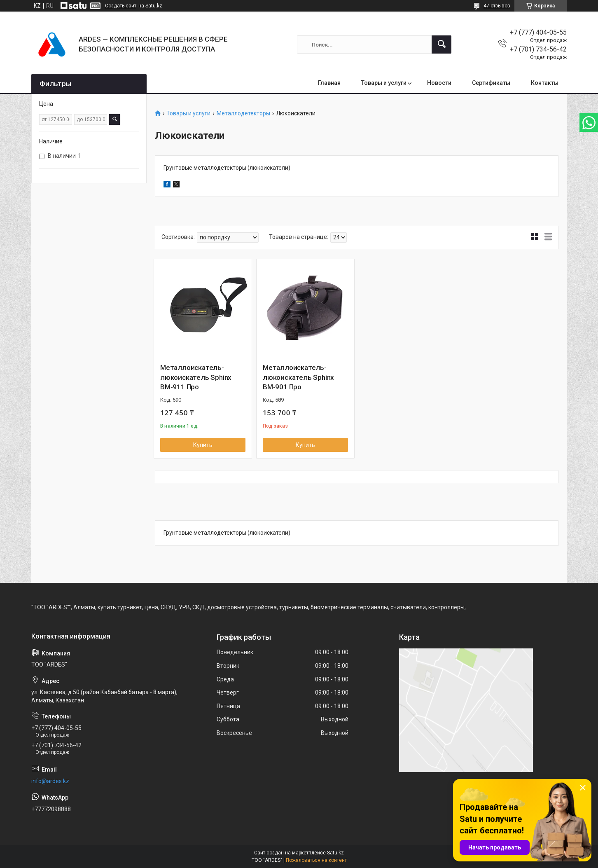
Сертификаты (491, 83)
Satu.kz (335, 853)
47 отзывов (497, 6)
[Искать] (441, 44)
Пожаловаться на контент (316, 860)
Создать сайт (121, 6)
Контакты (545, 83)
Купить (203, 445)
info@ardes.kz (50, 781)
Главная (329, 83)
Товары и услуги (384, 83)
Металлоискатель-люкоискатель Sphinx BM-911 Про (196, 377)
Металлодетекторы (243, 113)
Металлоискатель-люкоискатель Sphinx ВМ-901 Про (298, 377)
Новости (439, 83)
